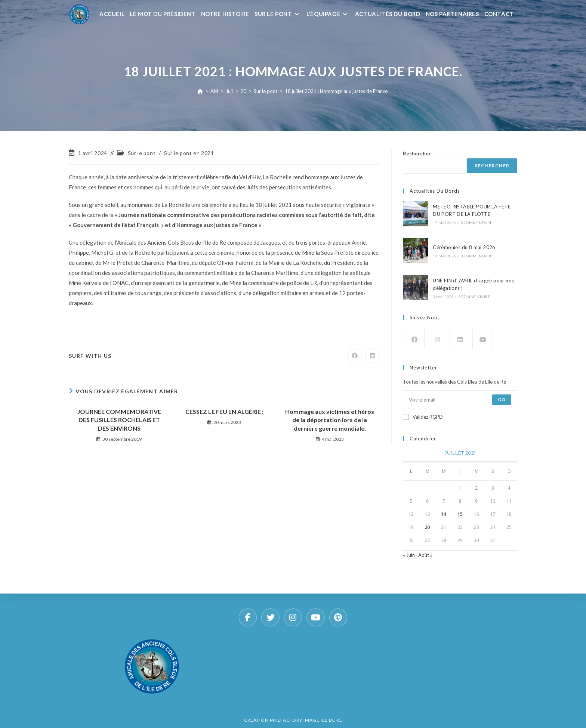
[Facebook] (414, 339)
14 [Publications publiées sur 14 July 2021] (444, 514)
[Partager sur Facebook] (355, 356)
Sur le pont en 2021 (189, 153)
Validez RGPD (423, 417)
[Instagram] (437, 339)
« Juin (409, 555)
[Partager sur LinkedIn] (373, 356)
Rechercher (417, 154)
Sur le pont (142, 153)
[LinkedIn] (460, 339)
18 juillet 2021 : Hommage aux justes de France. (337, 91)
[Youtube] (483, 339)
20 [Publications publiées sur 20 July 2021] (428, 527)
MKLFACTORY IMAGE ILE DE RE (306, 720)
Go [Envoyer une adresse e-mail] (502, 399)
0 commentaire (477, 223)
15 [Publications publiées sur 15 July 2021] (460, 514)
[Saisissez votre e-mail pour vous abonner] (460, 400)
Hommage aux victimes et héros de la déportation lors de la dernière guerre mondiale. (330, 420)
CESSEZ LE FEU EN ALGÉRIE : (224, 411)
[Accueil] (200, 91)
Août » (425, 555)
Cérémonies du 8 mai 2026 (464, 247)
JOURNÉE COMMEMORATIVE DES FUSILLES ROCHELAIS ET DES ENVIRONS (119, 420)
